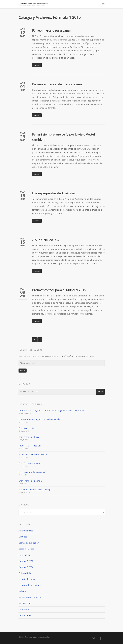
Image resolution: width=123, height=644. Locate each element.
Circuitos (23, 537)
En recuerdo (24, 555)
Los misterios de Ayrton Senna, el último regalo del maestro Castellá (51, 411)
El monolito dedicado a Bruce (33, 454)
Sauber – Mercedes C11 (30, 446)
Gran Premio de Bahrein (30, 481)
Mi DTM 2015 (25, 603)
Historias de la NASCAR (30, 585)
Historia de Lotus (27, 579)
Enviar (23, 371)
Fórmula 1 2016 (26, 567)
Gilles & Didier (25, 573)
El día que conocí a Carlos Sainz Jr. (35, 490)
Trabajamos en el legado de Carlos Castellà (39, 419)
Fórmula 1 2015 (26, 561)
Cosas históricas (26, 549)
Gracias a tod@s (26, 428)
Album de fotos (26, 531)
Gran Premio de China (29, 463)
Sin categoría (25, 616)
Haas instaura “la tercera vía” (32, 472)
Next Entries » (40, 340)
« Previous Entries (34, 340)
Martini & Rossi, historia (30, 597)
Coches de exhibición (29, 543)
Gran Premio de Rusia (29, 437)
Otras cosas (24, 609)
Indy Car (23, 591)
